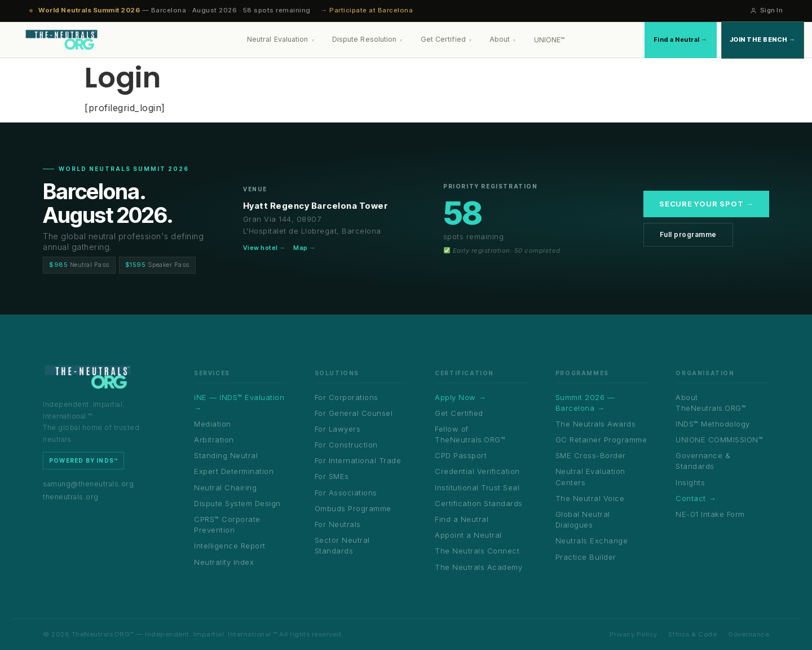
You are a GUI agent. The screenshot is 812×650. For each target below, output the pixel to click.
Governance (749, 634)
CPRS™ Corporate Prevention (227, 524)
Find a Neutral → (681, 39)
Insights (690, 482)
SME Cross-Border (591, 455)
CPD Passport (461, 455)
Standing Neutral (226, 455)
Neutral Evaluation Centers (590, 476)
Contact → (696, 498)
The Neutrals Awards (596, 424)
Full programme (688, 234)
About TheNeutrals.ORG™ (711, 403)
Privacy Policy (634, 634)
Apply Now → (460, 397)
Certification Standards (479, 503)
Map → (304, 248)
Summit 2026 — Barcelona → (585, 403)
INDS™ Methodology (713, 424)
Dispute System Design (237, 503)
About (503, 39)
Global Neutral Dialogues (583, 519)
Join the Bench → (763, 39)
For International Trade (358, 460)
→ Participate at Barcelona (367, 10)
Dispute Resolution (367, 39)
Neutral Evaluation (281, 39)
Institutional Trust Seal (477, 488)
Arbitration (214, 440)
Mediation (213, 424)
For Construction (346, 445)
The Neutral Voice (590, 498)
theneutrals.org (71, 497)
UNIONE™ (550, 40)
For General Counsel (354, 413)
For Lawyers (338, 429)
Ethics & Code (693, 634)
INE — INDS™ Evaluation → (239, 403)
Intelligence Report (230, 546)
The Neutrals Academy (478, 567)
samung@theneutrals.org (88, 484)
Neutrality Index (224, 562)
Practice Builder (586, 557)
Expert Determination (234, 471)
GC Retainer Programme (601, 440)
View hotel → (264, 248)
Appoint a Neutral (468, 535)
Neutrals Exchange (592, 541)
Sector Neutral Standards (342, 545)
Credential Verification (477, 471)
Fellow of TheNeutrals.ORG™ (470, 434)
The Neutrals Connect (477, 551)
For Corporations (347, 397)
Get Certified (446, 39)
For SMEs (332, 476)
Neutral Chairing (225, 488)
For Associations (346, 493)
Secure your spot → (706, 204)
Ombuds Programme (353, 508)
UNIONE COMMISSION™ (719, 440)
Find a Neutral (462, 519)
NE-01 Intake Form (710, 514)
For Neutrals (338, 524)
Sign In (767, 10)
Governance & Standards (703, 461)
